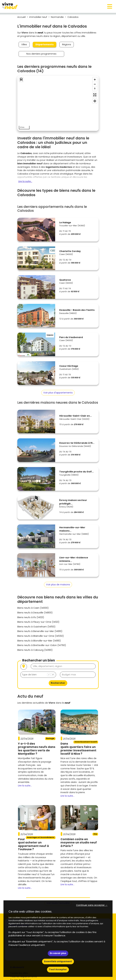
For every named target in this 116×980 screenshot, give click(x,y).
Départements (45, 44)
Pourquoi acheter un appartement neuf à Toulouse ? (33, 844)
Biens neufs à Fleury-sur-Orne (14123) (38, 622)
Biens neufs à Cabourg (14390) (35, 650)
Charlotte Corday (70, 251)
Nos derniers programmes (41, 54)
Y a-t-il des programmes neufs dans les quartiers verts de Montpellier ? (37, 749)
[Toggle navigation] (110, 6)
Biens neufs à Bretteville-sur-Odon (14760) (42, 645)
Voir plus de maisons (58, 585)
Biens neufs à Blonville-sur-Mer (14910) (39, 641)
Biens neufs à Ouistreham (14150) (36, 627)
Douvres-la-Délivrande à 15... (77, 443)
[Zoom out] (95, 84)
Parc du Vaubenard (71, 337)
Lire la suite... (25, 181)
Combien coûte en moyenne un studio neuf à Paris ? (79, 843)
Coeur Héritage (69, 366)
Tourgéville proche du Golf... (76, 472)
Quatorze (65, 280)
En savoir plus (58, 953)
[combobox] (38, 675)
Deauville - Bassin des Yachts (77, 310)
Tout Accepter (58, 969)
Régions (67, 44)
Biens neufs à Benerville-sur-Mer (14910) (40, 631)
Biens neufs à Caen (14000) (33, 608)
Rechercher (58, 683)
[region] (58, 103)
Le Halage (65, 222)
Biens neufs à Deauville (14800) (35, 613)
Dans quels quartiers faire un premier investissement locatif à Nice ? (78, 749)
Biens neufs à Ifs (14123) (31, 617)
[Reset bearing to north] (95, 89)
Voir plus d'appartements (58, 393)
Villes (24, 44)
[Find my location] (95, 101)
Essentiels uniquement (58, 961)
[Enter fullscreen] (95, 95)
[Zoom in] (95, 80)
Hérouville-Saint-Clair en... (75, 416)
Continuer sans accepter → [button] (92, 905)
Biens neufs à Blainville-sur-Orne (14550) (41, 636)
